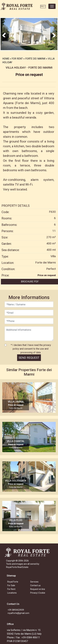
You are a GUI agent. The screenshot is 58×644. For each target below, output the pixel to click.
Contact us (35, 585)
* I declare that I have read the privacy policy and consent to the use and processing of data (31, 348)
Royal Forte (13, 581)
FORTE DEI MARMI (35, 58)
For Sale (11, 585)
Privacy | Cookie (38, 592)
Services (34, 581)
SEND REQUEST (29, 357)
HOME (6, 58)
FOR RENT (17, 58)
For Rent (11, 589)
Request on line (38, 589)
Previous (5, 34)
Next (53, 34)
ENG (42, 6)
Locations (12, 592)
